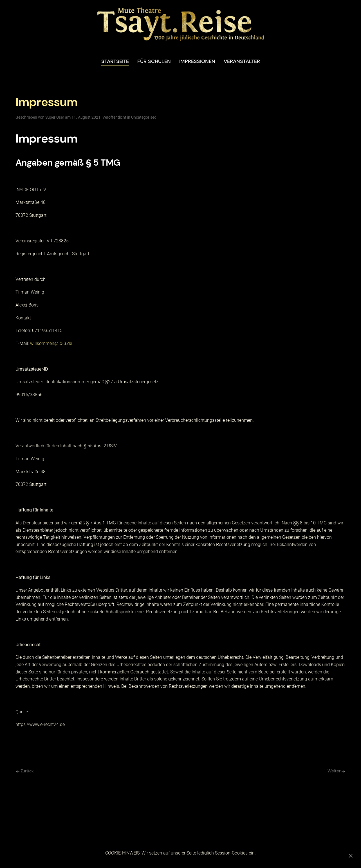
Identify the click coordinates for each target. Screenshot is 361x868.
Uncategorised (144, 117)
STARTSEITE (115, 61)
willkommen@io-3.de (51, 343)
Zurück (25, 771)
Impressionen (197, 61)
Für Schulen (154, 61)
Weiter (336, 771)
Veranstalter (242, 61)
